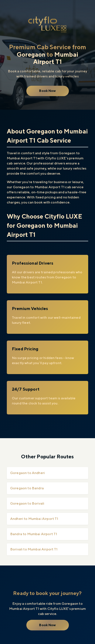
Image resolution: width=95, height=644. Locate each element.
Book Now (47, 91)
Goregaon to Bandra (27, 488)
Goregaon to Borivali (27, 503)
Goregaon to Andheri (28, 473)
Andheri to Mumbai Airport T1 (34, 519)
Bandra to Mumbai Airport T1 (34, 534)
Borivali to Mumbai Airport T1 (34, 549)
